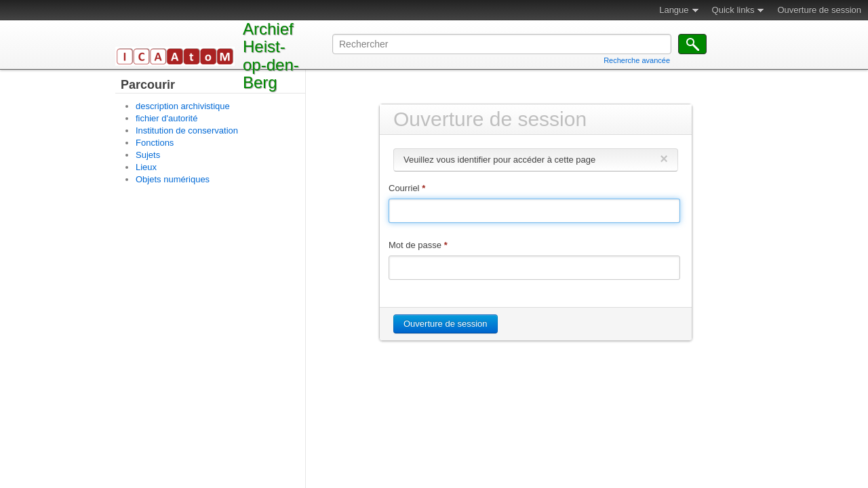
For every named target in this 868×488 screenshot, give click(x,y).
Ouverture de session (819, 10)
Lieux (146, 167)
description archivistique (183, 106)
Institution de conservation (187, 130)
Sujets (148, 155)
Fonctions (155, 143)
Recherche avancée (637, 60)
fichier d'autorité (166, 118)
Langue (674, 10)
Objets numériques (173, 179)
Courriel (407, 188)
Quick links (733, 10)
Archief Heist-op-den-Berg (271, 56)
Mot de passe (418, 245)
